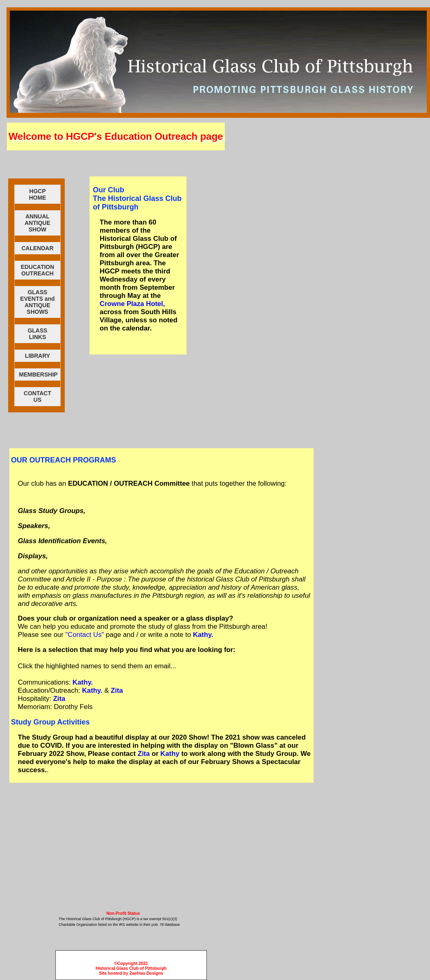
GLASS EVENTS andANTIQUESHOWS (38, 302)
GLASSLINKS (37, 334)
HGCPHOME (37, 194)
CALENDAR (38, 248)
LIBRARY (37, 356)
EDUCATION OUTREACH (37, 270)
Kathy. (203, 635)
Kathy (170, 754)
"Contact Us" (84, 635)
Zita (117, 690)
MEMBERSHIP (38, 374)
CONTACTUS (37, 396)
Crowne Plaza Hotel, (132, 304)
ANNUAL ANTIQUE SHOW (38, 223)
